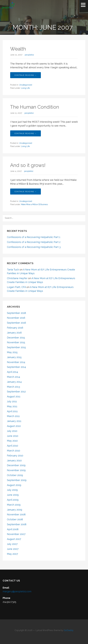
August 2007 (14, 539)
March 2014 (14, 377)
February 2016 (15, 328)
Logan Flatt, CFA (16, 287)
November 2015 (16, 342)
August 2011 (14, 396)
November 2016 (16, 318)
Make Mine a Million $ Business (34, 204)
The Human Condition (35, 107)
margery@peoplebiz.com (17, 591)
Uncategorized (26, 85)
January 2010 (14, 460)
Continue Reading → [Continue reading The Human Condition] (26, 133)
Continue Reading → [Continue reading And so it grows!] (26, 192)
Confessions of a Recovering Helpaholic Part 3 (34, 247)
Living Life (25, 88)
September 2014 (16, 367)
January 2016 (14, 333)
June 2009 (13, 495)
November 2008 (16, 514)
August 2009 (14, 485)
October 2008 (15, 519)
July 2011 (12, 401)
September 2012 (16, 392)
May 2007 (12, 554)
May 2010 (12, 441)
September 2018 (16, 313)
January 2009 (15, 510)
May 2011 (12, 406)
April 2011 (12, 411)
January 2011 (14, 421)
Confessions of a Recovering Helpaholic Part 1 (34, 237)
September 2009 (17, 480)
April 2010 (13, 446)
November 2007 (16, 534)
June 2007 (13, 549)
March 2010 (14, 451)
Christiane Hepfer (17, 278)
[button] (84, 5)
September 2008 (17, 524)
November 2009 (16, 470)
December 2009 (16, 465)
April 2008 (13, 529)
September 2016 (16, 323)
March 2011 (13, 416)
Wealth (18, 49)
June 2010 (13, 436)
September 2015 (16, 347)
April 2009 (13, 500)
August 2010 (14, 426)
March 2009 (14, 505)
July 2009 (12, 490)
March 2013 (13, 387)
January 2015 (14, 357)
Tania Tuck (13, 270)
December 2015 (16, 338)
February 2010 (15, 456)
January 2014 (14, 382)
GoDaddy (69, 630)
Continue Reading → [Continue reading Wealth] (26, 75)
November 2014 (16, 362)
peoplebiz (29, 55)
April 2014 (13, 372)
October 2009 (15, 475)
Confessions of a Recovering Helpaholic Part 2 (34, 242)
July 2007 (12, 544)
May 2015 (12, 352)
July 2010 (12, 431)
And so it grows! (28, 165)
